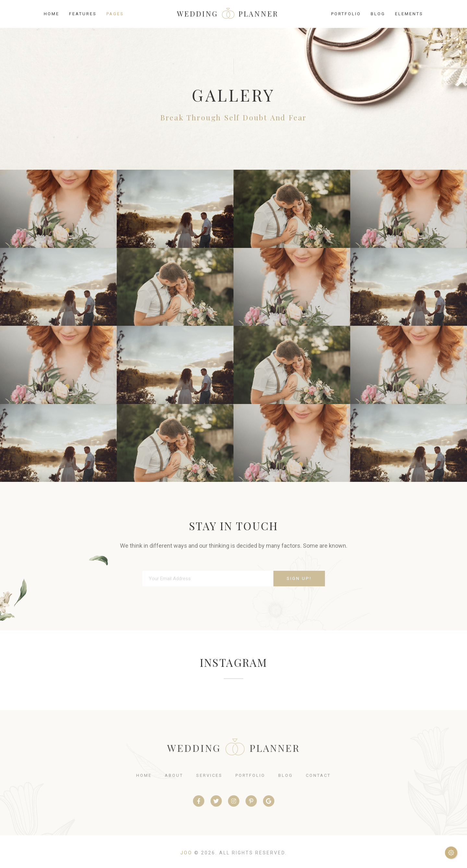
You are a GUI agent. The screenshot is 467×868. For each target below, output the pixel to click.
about (174, 775)
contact (318, 775)
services (209, 775)
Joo (186, 853)
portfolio (250, 775)
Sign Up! (299, 578)
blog (286, 775)
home (144, 775)
